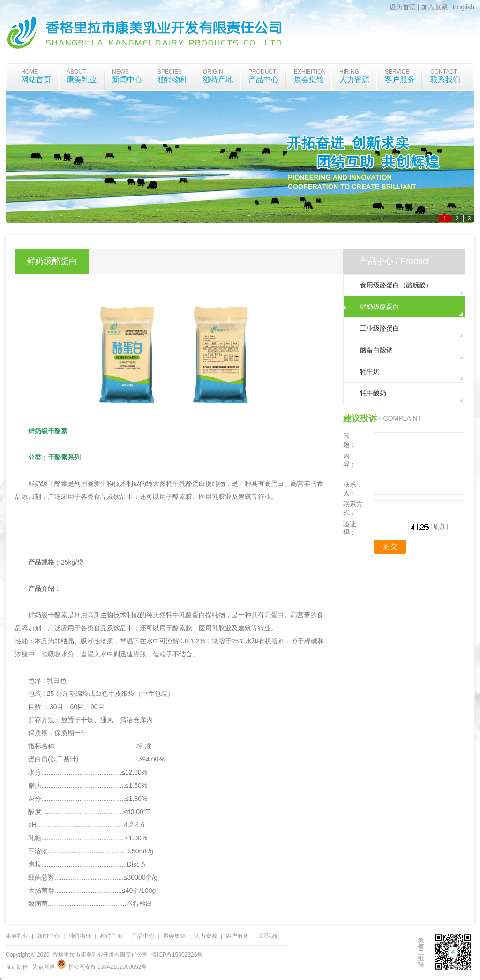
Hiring (349, 72)
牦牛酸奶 (373, 393)
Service (397, 72)
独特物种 (172, 79)
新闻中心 (127, 79)
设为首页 (403, 7)
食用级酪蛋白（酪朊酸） (396, 285)
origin (213, 72)
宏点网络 (44, 967)
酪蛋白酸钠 (376, 350)
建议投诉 (360, 418)
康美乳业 (82, 79)
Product (262, 72)
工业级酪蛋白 (380, 328)
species (170, 72)
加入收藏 (435, 7)
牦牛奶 (370, 371)
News (120, 72)
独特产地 (218, 79)
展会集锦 (309, 79)
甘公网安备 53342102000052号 (102, 967)
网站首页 (36, 79)
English (464, 7)
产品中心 (263, 79)
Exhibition (310, 72)
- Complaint (400, 418)
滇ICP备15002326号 (177, 955)
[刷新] (440, 527)
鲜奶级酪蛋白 (380, 307)
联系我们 (445, 79)
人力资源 (354, 79)
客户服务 (400, 79)
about (76, 72)
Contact (444, 72)
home (30, 72)
